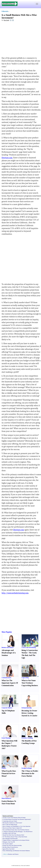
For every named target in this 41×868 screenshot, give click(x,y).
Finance (4, 768)
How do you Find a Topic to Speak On (12, 828)
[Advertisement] (19, 39)
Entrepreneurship (27, 708)
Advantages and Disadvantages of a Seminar (9, 653)
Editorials (5, 11)
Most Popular (7, 632)
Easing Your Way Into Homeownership (12, 845)
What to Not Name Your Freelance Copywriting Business (30, 683)
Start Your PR (11, 842)
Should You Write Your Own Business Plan (13, 835)
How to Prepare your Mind (9, 826)
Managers (5, 842)
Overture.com (7, 158)
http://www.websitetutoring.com (15, 593)
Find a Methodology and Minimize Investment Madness (16, 851)
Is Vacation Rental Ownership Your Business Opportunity (17, 819)
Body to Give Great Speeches (23, 826)
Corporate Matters (7, 708)
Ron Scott (6, 20)
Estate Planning (6, 738)
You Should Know (28, 832)
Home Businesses (6, 798)
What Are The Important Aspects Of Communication (10, 683)
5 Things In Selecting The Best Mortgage (13, 832)
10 (3, 837)
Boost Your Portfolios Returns (22, 830)
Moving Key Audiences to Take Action (12, 823)
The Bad (25, 655)
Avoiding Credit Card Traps (9, 833)
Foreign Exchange (27, 768)
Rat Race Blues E (7, 847)
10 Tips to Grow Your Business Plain (12, 818)
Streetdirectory (17, 866)
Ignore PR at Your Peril (8, 849)
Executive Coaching (27, 738)
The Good (33, 653)
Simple (24, 818)
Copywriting (25, 678)
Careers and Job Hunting (29, 647)
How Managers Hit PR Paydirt (10, 838)
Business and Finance (8, 647)
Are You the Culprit (7, 844)
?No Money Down (9, 837)
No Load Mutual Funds (8, 830)
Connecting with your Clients (10, 821)
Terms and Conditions (25, 866)
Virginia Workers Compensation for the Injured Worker (16, 840)
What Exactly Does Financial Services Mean (9, 774)
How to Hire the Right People (10, 825)
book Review (15, 847)
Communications (6, 678)
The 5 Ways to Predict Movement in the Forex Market (30, 774)
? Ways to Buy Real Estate (21, 837)
